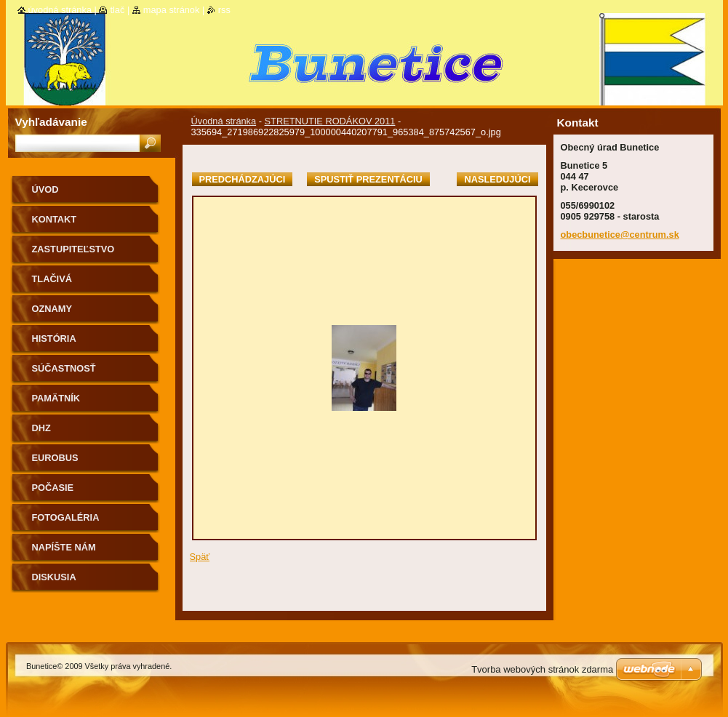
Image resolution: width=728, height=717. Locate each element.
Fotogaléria (66, 517)
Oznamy (52, 309)
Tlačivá (52, 279)
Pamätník (56, 398)
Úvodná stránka (224, 121)
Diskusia (54, 577)
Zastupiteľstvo (73, 249)
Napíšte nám (64, 547)
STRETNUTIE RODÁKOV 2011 (330, 121)
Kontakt (55, 219)
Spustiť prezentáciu (368, 179)
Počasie (53, 488)
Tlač (117, 10)
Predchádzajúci (243, 179)
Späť (200, 557)
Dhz (41, 428)
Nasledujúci (497, 179)
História (54, 339)
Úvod (45, 189)
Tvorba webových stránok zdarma (542, 669)
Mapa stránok (172, 10)
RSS (224, 10)
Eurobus (55, 458)
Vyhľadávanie (51, 122)
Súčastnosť (64, 368)
